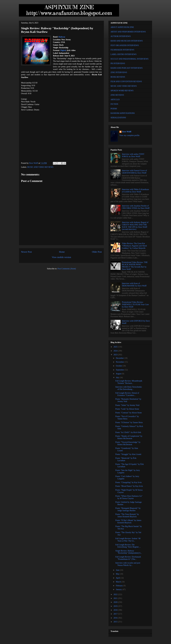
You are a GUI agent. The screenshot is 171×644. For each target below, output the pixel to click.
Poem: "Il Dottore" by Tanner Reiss (129, 422)
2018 (116, 610)
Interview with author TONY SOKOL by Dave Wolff (133, 155)
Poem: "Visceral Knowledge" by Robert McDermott (128, 443)
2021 (116, 598)
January (119, 589)
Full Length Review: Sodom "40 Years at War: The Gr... (128, 540)
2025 (116, 347)
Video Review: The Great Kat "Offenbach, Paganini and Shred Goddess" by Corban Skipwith (134, 246)
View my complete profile (129, 135)
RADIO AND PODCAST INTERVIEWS (127, 68)
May (118, 574)
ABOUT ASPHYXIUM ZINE (122, 27)
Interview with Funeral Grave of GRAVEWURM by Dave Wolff (134, 172)
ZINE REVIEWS (117, 95)
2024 (116, 351)
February (120, 586)
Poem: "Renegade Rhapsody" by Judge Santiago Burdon (128, 509)
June (118, 570)
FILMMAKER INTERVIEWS (122, 50)
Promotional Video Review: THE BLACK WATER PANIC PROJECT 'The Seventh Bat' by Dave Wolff (135, 266)
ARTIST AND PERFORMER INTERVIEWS (128, 32)
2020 (116, 602)
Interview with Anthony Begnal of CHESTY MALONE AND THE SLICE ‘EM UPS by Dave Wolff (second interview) (135, 226)
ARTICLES (115, 100)
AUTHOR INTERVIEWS (121, 36)
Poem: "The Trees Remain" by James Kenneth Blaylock (127, 515)
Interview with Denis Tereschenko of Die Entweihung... (129, 388)
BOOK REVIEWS (118, 77)
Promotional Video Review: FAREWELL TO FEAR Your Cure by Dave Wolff (135, 304)
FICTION (114, 104)
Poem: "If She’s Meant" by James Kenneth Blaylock (128, 521)
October (119, 366)
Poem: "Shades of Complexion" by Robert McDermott (129, 437)
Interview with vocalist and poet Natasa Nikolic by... (128, 564)
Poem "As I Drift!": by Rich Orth (128, 432)
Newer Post (26, 252)
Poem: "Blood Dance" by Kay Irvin (129, 486)
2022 (116, 594)
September (120, 370)
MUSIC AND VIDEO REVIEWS (40, 167)
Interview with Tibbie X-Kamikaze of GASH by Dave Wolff (135, 191)
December (120, 358)
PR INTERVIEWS (118, 63)
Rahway (62, 37)
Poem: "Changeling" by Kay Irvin (128, 482)
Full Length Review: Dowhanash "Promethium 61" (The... (128, 558)
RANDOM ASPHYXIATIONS (123, 113)
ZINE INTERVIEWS (119, 72)
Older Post (97, 252)
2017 (116, 614)
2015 (116, 622)
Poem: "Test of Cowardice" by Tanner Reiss (127, 418)
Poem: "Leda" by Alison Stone (127, 409)
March (119, 582)
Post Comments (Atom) (67, 269)
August (119, 374)
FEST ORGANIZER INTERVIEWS (125, 45)
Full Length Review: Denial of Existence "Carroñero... (127, 394)
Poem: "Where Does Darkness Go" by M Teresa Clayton (129, 497)
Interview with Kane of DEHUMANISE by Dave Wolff (134, 285)
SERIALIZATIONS (118, 118)
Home (62, 252)
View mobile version (61, 257)
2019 (116, 606)
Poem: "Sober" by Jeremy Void (127, 405)
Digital (63, 50)
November (120, 362)
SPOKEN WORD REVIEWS (122, 91)
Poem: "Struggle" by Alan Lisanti (128, 454)
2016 (116, 618)
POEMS (114, 109)
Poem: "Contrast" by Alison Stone (129, 413)
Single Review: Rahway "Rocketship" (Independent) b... (129, 552)
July (118, 378)
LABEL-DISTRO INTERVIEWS (123, 54)
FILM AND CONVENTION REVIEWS (126, 82)
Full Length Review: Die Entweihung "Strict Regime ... (128, 546)
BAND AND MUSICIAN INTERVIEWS (127, 41)
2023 (116, 355)
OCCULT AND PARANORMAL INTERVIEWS (129, 59)
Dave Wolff (127, 132)
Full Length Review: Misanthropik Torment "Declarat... (129, 382)
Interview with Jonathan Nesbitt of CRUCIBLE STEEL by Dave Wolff (136, 207)
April (118, 578)
